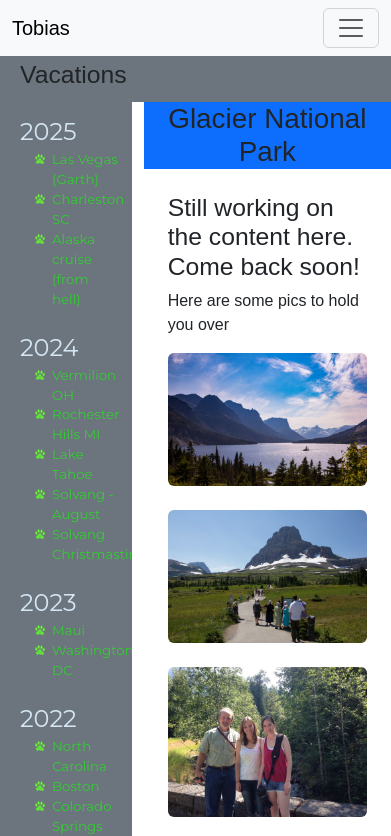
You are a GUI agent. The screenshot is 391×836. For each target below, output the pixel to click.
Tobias (41, 28)
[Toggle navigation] (351, 28)
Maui (68, 630)
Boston (75, 786)
